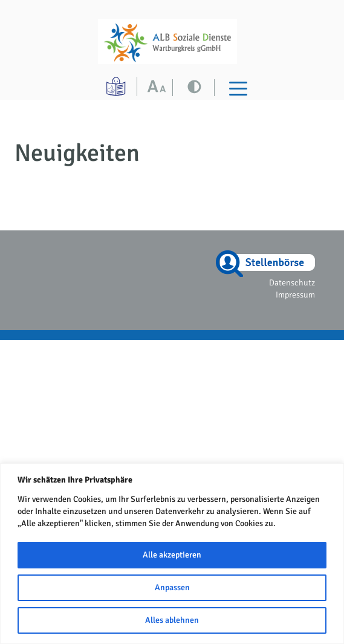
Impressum (295, 295)
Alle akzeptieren (172, 555)
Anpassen (172, 587)
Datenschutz (292, 283)
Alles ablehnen (172, 620)
